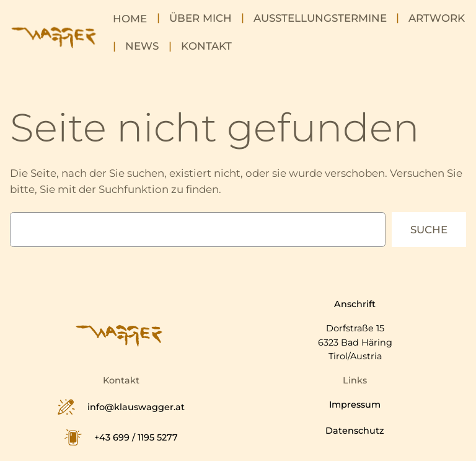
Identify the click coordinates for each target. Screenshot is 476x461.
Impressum (355, 405)
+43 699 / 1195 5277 (136, 437)
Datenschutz (355, 431)
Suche (429, 230)
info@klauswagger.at (136, 407)
